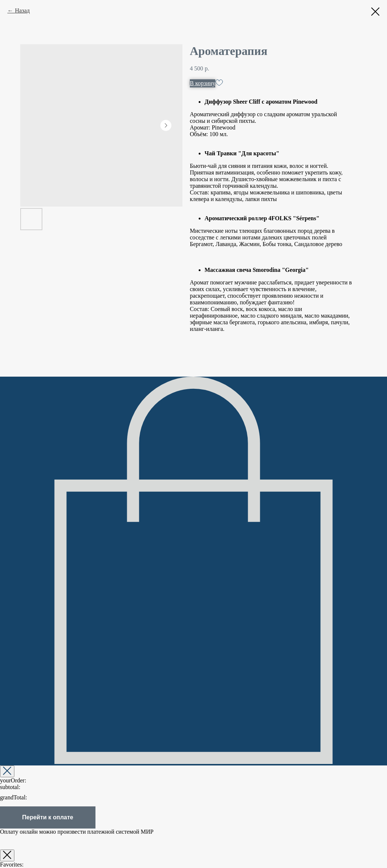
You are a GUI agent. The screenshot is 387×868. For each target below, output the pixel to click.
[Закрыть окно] (7, 855)
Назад (22, 11)
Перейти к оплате (48, 817)
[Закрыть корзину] (7, 771)
